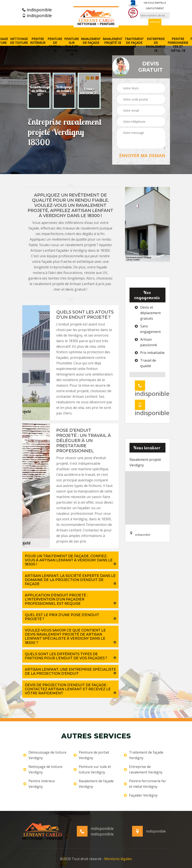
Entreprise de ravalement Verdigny (143, 769)
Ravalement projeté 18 (113, 41)
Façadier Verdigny (141, 795)
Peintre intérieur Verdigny (39, 784)
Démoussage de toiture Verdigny (45, 755)
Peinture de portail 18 (55, 45)
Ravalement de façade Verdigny (94, 784)
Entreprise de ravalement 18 (156, 45)
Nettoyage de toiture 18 (19, 43)
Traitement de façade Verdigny (144, 755)
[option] (39, 91)
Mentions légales (118, 859)
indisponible (37, 10)
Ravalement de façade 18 (91, 43)
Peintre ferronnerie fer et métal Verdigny (145, 784)
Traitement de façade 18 (134, 43)
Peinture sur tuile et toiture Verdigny (92, 769)
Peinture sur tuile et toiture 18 (71, 47)
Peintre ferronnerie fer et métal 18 (178, 45)
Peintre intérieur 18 (38, 43)
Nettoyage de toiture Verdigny (43, 769)
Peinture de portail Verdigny (91, 755)
